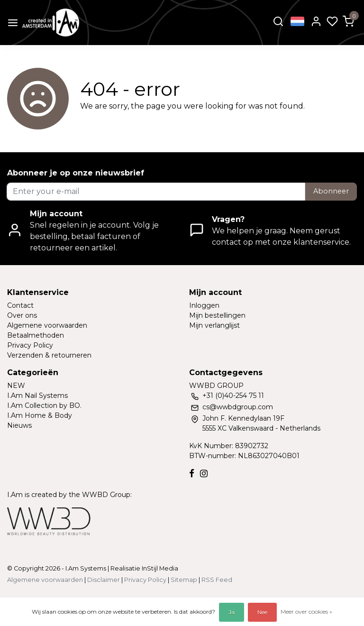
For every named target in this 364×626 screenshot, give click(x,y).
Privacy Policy (30, 345)
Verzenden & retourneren (49, 355)
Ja (232, 612)
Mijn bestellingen (217, 315)
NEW (16, 386)
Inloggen (204, 305)
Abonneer (331, 191)
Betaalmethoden (36, 335)
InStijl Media (159, 568)
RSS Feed (217, 580)
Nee (262, 612)
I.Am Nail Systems (37, 396)
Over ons (22, 315)
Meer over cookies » (306, 612)
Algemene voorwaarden (47, 325)
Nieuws (19, 425)
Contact (20, 305)
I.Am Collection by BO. (44, 405)
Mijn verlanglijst (214, 325)
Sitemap (184, 580)
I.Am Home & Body (40, 415)
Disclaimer (104, 580)
